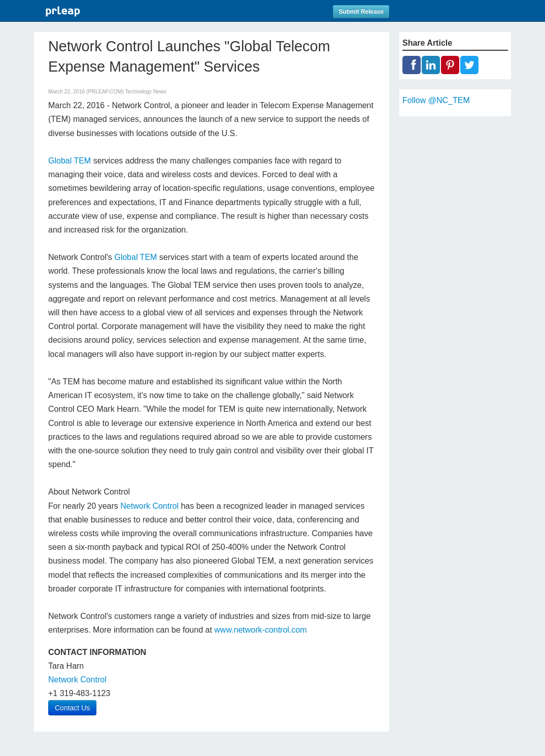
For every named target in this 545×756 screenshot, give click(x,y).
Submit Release (361, 12)
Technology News (146, 92)
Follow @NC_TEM (436, 100)
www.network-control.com (260, 630)
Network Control (149, 506)
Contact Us (72, 708)
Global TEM (70, 161)
